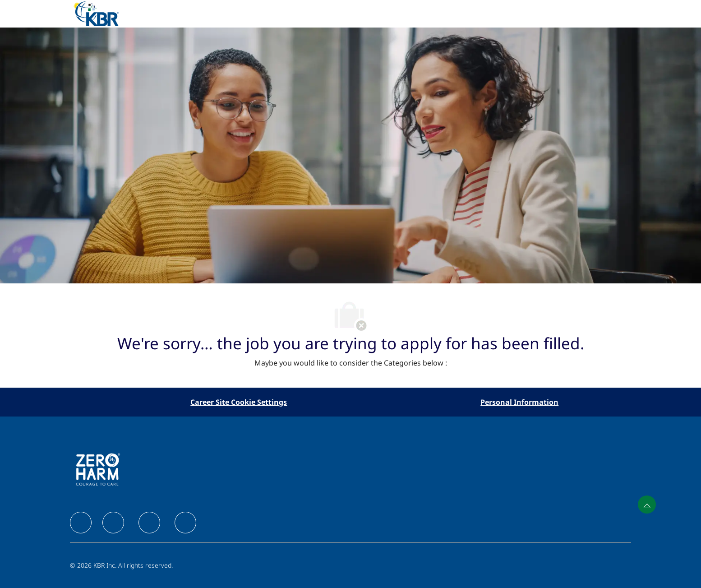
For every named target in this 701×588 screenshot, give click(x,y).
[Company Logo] (107, 14)
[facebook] (81, 523)
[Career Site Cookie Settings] (239, 402)
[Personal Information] (519, 402)
